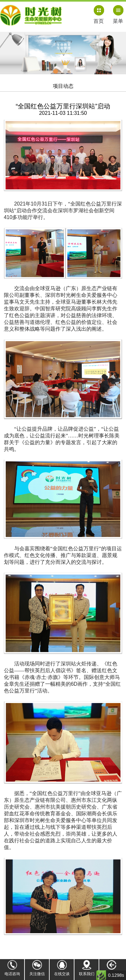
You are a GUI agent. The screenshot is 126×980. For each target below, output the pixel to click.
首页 (99, 21)
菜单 (118, 21)
